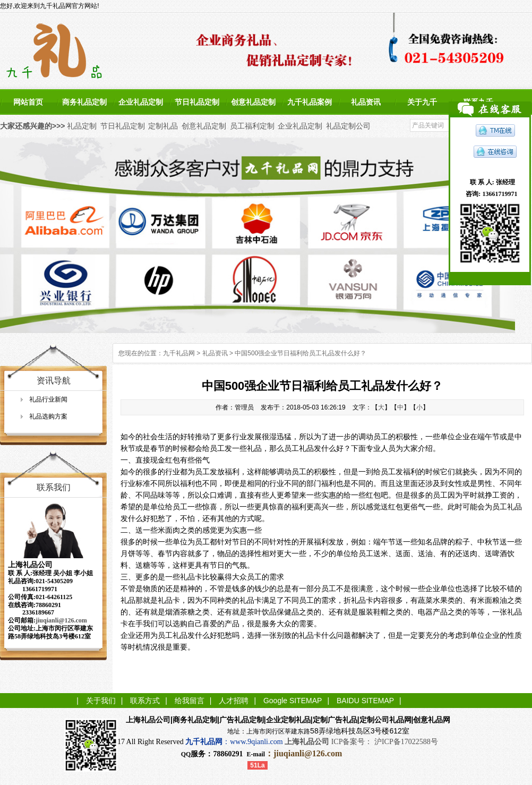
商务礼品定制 (84, 102)
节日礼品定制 (197, 102)
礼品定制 (82, 126)
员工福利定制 (252, 126)
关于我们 (101, 701)
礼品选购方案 (48, 416)
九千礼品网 (179, 353)
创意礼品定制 (253, 102)
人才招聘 (234, 701)
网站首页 (28, 102)
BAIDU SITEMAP (365, 701)
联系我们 (54, 487)
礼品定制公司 (348, 126)
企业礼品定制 (141, 102)
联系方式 (145, 701)
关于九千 (422, 102)
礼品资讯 (366, 102)
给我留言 (190, 701)
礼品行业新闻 (48, 399)
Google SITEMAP (293, 701)
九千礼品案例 (310, 102)
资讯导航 (54, 381)
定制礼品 (163, 126)
